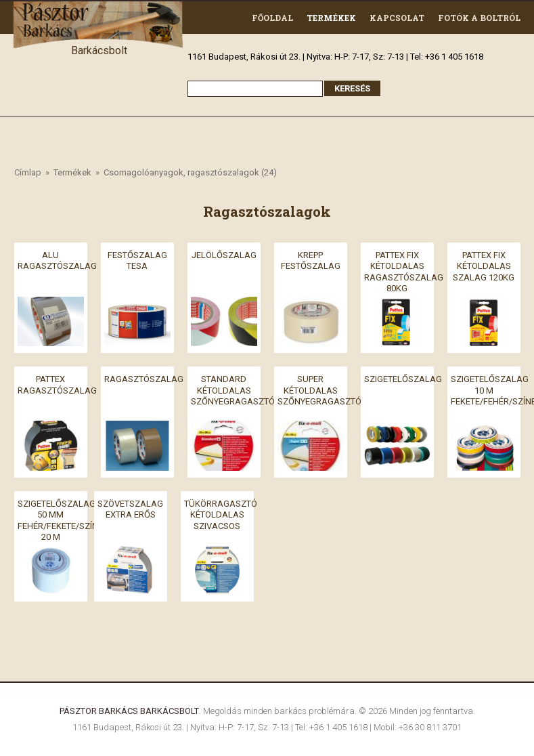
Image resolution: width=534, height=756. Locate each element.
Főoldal (272, 18)
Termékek (331, 18)
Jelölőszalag (224, 254)
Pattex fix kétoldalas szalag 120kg (484, 266)
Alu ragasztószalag (57, 260)
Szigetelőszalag (403, 379)
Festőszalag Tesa (137, 260)
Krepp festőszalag (311, 260)
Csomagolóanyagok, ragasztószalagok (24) (190, 172)
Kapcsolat (397, 18)
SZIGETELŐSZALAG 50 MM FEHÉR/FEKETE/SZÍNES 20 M (63, 520)
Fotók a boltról (479, 18)
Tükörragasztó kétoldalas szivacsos (221, 514)
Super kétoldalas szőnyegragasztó (319, 390)
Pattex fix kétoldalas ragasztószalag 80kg (404, 271)
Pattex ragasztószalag (57, 385)
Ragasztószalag (144, 379)
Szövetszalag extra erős (130, 509)
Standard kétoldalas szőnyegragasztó (233, 390)
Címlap (28, 172)
